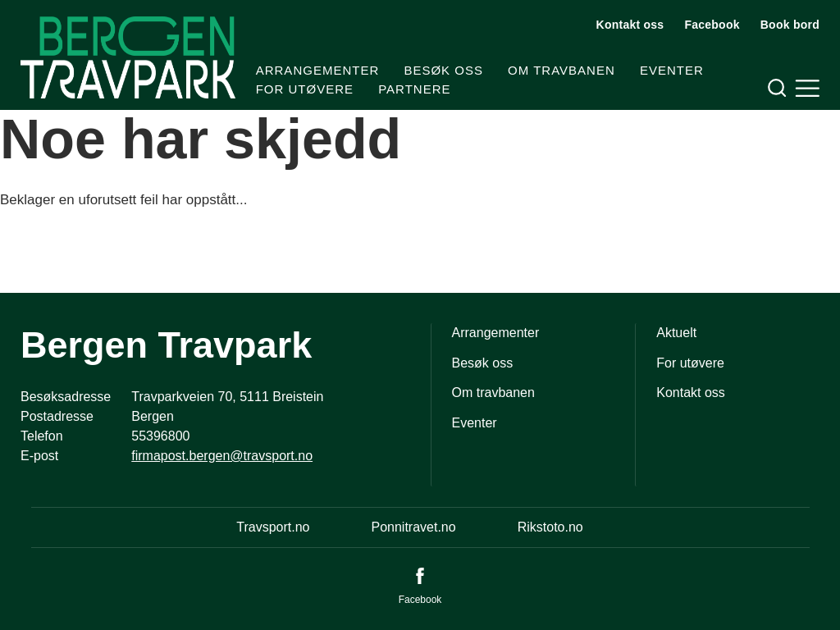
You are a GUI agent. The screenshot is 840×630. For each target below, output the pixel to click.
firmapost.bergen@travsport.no (222, 456)
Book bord (790, 25)
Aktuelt (676, 333)
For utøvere (305, 89)
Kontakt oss (630, 25)
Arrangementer (318, 70)
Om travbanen (562, 70)
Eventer (672, 70)
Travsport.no (273, 527)
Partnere (414, 89)
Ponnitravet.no (413, 527)
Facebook (712, 25)
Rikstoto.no (550, 527)
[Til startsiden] (128, 57)
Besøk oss (443, 70)
